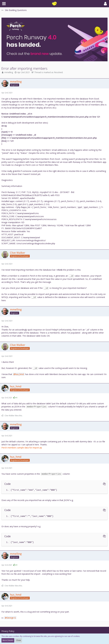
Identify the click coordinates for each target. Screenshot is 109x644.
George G (11, 618)
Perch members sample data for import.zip (22, 448)
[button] (4, 4)
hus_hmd (20, 374)
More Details (8, 640)
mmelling (9, 72)
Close (19, 640)
